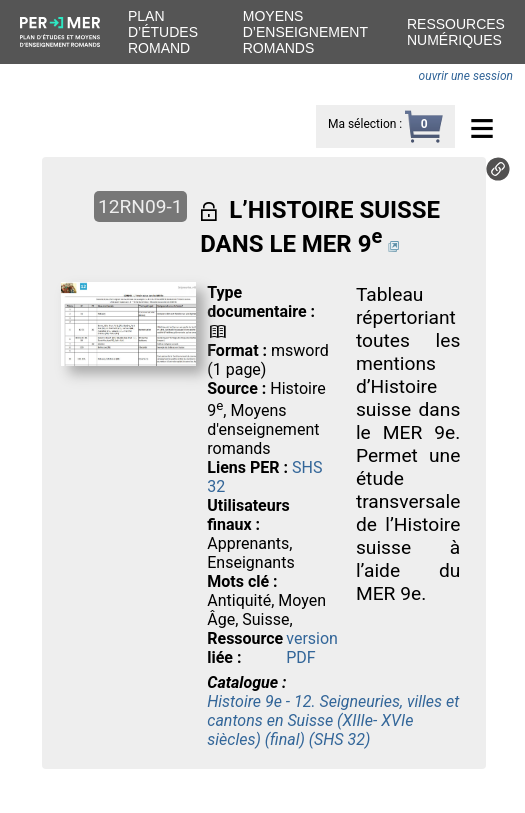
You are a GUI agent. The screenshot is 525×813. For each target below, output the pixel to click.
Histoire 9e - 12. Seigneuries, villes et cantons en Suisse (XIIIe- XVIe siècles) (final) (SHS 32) (333, 720)
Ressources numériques (456, 32)
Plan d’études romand (163, 32)
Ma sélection (362, 124)
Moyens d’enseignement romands (305, 32)
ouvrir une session (466, 76)
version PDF (312, 648)
